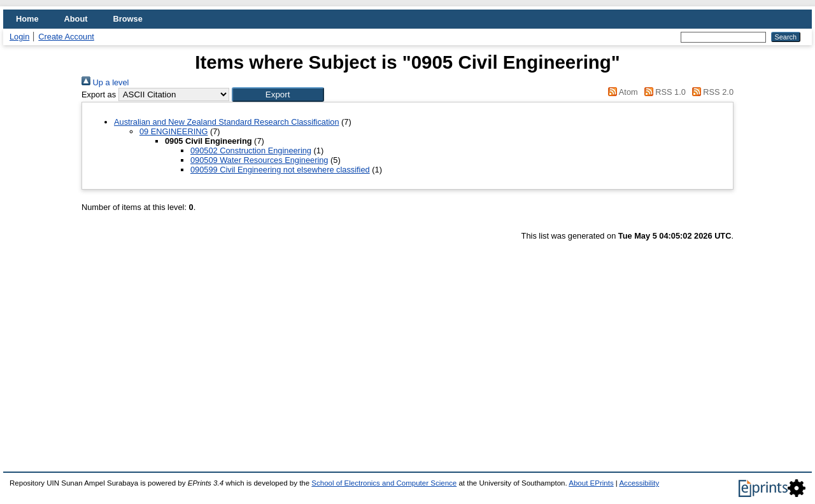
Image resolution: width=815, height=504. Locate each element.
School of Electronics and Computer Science (384, 483)
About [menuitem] (76, 19)
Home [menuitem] (27, 19)
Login (19, 37)
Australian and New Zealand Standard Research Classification (227, 122)
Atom (621, 92)
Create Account (66, 37)
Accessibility (639, 483)
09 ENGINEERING (174, 131)
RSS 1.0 (663, 92)
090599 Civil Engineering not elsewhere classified (280, 170)
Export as (99, 94)
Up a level (105, 82)
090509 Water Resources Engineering (259, 160)
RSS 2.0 (711, 92)
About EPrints (591, 483)
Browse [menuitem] (128, 19)
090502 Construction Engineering (251, 150)
